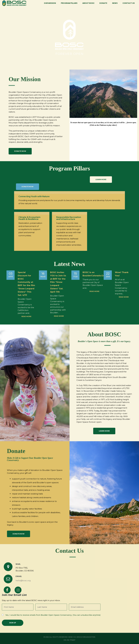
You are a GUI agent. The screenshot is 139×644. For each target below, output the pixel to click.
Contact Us (129, 3)
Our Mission (50, 3)
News (115, 3)
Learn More (104, 431)
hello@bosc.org (23, 581)
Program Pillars (69, 3)
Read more (26, 317)
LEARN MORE (101, 179)
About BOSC (88, 3)
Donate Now (20, 151)
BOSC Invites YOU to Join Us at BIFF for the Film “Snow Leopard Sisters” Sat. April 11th (58, 282)
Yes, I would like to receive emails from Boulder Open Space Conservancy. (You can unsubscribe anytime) (53, 615)
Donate (103, 3)
